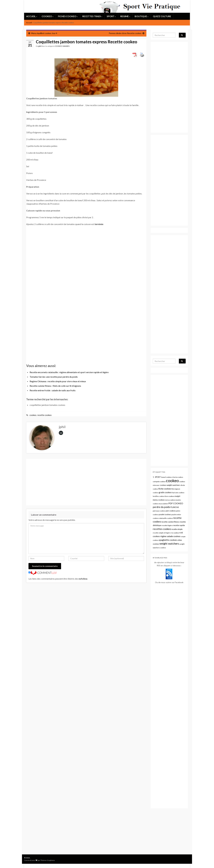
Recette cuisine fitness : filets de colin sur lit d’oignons (55, 386)
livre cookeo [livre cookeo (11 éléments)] (169, 496)
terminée (99, 224)
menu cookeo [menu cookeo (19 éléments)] (159, 500)
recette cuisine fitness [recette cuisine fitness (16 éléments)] (170, 522)
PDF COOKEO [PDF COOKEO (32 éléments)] (176, 503)
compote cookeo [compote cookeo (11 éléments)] (159, 482)
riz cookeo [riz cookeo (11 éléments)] (175, 533)
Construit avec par (32, 860)
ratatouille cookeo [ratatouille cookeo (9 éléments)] (166, 518)
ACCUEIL (32, 16)
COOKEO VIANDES (62, 46)
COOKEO (48, 16)
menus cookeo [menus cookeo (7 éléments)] (170, 500)
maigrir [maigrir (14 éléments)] (178, 496)
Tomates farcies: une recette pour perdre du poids (54, 377)
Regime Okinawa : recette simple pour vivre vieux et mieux (58, 381)
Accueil (29, 23)
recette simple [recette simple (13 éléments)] (177, 529)
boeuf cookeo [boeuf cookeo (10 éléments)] (166, 477)
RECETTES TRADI (92, 16)
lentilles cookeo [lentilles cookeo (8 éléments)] (159, 496)
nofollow (83, 579)
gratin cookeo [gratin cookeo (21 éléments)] (165, 492)
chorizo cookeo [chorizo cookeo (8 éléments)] (178, 477)
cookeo (33, 415)
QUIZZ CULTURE (162, 16)
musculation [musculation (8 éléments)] (163, 504)
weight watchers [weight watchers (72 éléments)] (169, 544)
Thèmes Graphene (48, 860)
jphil (40, 46)
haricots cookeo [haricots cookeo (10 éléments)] (178, 493)
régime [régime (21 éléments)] (163, 536)
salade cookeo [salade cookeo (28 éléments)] (174, 536)
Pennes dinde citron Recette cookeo (125, 33)
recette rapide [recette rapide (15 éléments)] (179, 525)
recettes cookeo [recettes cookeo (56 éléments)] (162, 529)
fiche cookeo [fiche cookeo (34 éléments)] (165, 489)
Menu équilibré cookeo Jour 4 (44, 33)
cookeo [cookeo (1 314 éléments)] (172, 481)
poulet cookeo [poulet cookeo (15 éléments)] (165, 514)
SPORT (111, 16)
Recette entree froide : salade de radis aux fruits (53, 390)
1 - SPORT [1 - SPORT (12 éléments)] (157, 477)
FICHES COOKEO (68, 16)
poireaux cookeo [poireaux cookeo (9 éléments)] (159, 511)
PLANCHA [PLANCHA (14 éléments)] (175, 507)
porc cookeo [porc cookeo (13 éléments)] (171, 511)
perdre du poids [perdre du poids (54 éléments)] (161, 507)
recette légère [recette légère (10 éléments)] (167, 525)
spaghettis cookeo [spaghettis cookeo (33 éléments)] (168, 540)
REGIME (125, 16)
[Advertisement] (86, 317)
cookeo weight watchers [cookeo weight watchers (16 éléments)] (170, 485)
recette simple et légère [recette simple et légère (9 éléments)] (162, 533)
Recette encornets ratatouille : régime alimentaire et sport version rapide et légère (69, 372)
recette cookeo (44, 415)
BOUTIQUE (142, 16)
